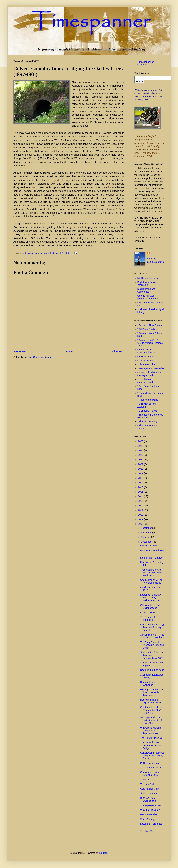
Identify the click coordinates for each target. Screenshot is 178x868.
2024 (141, 450)
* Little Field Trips (146, 364)
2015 (141, 492)
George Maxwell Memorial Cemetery (148, 297)
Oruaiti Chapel (148, 612)
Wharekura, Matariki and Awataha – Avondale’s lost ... (151, 731)
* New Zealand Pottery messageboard (149, 374)
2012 (141, 506)
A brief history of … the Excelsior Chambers (152, 636)
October (145, 537)
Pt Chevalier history (150, 763)
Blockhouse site (148, 814)
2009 (141, 519)
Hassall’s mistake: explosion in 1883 (151, 701)
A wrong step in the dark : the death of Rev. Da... (151, 720)
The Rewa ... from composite (150, 619)
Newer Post (20, 351)
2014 (141, 496)
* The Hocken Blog (147, 421)
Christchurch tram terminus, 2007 (149, 774)
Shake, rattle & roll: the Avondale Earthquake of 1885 (152, 655)
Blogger (103, 853)
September (147, 542)
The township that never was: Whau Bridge (151, 745)
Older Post (118, 351)
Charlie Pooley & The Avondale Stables (151, 581)
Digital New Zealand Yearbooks (148, 284)
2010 (141, 515)
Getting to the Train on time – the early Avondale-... (152, 692)
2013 (141, 501)
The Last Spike (148, 784)
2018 (141, 478)
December (146, 528)
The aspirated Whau (151, 805)
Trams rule (146, 780)
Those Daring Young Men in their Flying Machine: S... (151, 573)
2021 (141, 464)
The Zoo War (147, 831)
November (146, 533)
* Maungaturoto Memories (151, 368)
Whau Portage (148, 819)
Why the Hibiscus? (150, 810)
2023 (141, 455)
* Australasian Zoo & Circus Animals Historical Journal (150, 343)
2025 (141, 446)
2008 (141, 524)
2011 (141, 510)
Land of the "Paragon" (152, 558)
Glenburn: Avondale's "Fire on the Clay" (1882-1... (151, 710)
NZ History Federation (149, 278)
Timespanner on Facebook (146, 63)
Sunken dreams (148, 793)
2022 (141, 460)
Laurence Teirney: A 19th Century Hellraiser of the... (151, 598)
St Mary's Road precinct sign (148, 799)
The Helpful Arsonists (151, 738)
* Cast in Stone (145, 361)
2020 (141, 469)
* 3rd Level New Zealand (150, 325)
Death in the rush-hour (152, 670)
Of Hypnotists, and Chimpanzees (150, 606)
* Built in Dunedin (146, 357)
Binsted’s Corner (149, 546)
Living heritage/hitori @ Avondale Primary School (152, 627)
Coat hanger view (149, 789)
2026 (141, 441)
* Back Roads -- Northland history (146, 351)
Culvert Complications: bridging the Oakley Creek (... (152, 756)
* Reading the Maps (148, 400)
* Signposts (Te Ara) (148, 411)
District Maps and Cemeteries (146, 290)
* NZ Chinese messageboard (145, 381)
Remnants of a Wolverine (148, 684)
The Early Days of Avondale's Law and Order (152, 645)
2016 (141, 487)
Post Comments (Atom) (40, 357)
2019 (141, 473)
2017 (141, 483)
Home (69, 351)
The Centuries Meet (151, 768)
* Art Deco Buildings (148, 329)
